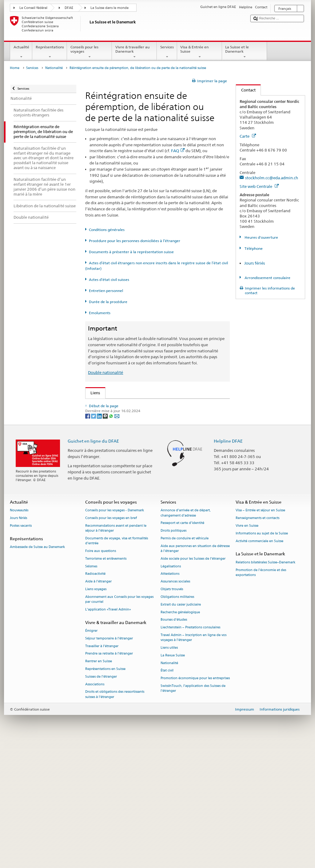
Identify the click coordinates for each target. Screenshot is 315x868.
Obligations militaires (177, 722)
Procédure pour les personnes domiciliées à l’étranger (135, 241)
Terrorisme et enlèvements (106, 684)
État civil (167, 796)
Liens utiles (169, 773)
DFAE (69, 8)
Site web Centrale (259, 186)
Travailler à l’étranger (102, 771)
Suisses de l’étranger (101, 802)
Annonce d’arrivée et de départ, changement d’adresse (186, 638)
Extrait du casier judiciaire (181, 730)
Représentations (50, 52)
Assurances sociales (175, 707)
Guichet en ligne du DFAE (93, 566)
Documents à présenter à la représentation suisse (131, 252)
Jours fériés (255, 263)
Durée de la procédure (108, 302)
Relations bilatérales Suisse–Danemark (265, 688)
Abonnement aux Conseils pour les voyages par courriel (119, 725)
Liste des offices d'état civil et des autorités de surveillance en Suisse (154, 476)
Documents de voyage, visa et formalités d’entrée (117, 666)
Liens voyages (96, 714)
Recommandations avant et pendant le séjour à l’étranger (116, 653)
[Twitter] (94, 541)
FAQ (178, 151)
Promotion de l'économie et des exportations (261, 698)
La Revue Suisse (173, 781)
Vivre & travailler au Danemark (134, 52)
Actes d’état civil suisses (109, 280)
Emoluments (100, 313)
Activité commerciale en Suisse (259, 666)
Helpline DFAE (228, 566)
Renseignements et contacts (257, 643)
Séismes (91, 692)
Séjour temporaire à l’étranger (109, 764)
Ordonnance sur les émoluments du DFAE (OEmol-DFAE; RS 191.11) (154, 451)
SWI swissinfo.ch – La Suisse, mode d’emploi (133, 504)
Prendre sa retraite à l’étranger (109, 779)
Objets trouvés (172, 714)
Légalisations (171, 692)
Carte (248, 136)
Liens (93, 393)
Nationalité (54, 68)
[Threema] (106, 541)
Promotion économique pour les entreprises (195, 803)
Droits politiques (173, 656)
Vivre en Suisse (247, 651)
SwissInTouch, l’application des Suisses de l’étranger (193, 814)
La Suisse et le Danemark (245, 52)
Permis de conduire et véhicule (185, 664)
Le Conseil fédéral (33, 8)
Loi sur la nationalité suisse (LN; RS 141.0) (130, 432)
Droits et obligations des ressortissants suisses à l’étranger (115, 819)
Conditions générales (107, 230)
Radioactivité (95, 699)
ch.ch (97, 495)
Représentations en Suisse (105, 794)
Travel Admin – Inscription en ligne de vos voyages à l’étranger (193, 763)
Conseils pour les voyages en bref (111, 643)
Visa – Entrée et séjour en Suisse (260, 636)
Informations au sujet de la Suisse (262, 659)
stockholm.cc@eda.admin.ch (272, 178)
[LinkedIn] (100, 541)
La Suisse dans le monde (110, 8)
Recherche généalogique (180, 737)
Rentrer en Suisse (99, 787)
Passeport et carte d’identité (182, 648)
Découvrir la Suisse (109, 485)
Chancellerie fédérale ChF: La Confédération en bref (140, 513)
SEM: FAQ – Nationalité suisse (119, 414)
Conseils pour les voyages (90, 52)
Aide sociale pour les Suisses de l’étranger (193, 684)
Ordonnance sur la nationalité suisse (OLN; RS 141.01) (142, 442)
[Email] (117, 541)
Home (15, 68)
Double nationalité (106, 372)
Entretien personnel (106, 291)
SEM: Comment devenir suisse (119, 404)
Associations (95, 809)
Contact (246, 90)
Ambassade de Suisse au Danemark (37, 672)
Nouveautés (19, 636)
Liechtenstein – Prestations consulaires (190, 753)
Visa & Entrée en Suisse (200, 52)
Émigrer (91, 756)
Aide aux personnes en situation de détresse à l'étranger (195, 674)
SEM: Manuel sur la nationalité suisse (126, 423)
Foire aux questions (101, 676)
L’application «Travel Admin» (108, 735)
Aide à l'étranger (98, 707)
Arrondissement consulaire (267, 278)
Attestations (170, 699)
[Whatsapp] (112, 541)
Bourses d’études (174, 745)
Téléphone (253, 248)
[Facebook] (88, 541)
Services (167, 52)
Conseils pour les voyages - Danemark (115, 636)
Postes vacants (21, 651)
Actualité (21, 52)
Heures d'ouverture (261, 237)
